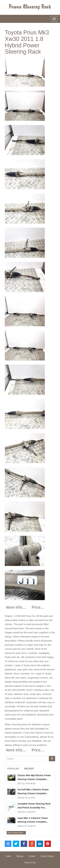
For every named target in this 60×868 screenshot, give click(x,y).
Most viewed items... (16, 833)
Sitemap (20, 856)
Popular (13, 769)
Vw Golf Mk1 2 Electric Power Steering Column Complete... (33, 791)
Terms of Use (30, 863)
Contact (32, 856)
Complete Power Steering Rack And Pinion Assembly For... (34, 806)
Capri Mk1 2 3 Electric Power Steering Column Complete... (33, 820)
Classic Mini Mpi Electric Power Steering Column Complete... (34, 777)
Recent (29, 769)
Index (8, 856)
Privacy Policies (47, 856)
